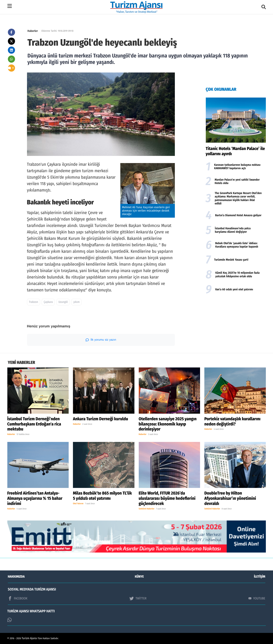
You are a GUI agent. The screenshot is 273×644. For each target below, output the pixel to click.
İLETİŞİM (260, 577)
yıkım (76, 302)
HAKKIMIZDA (16, 577)
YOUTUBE (257, 598)
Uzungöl (63, 302)
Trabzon (34, 302)
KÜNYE (139, 577)
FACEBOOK (18, 598)
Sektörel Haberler (147, 509)
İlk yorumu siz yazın (101, 340)
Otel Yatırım (78, 504)
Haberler (33, 31)
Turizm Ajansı (29, 638)
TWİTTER (138, 598)
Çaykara (48, 302)
